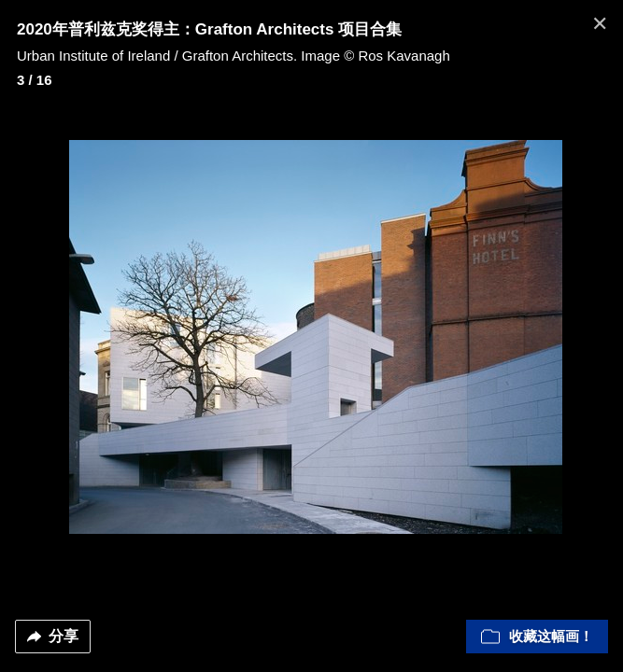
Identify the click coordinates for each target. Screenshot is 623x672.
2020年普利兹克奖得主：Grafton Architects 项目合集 (209, 29)
